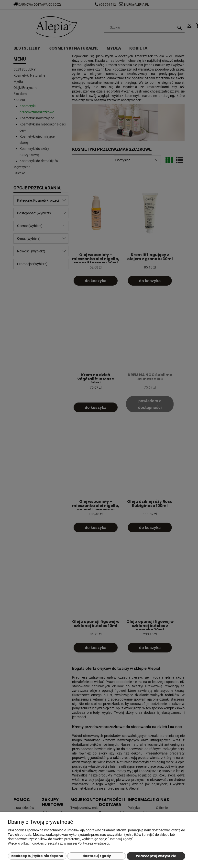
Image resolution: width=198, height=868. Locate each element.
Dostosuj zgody (97, 856)
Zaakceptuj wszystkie (156, 856)
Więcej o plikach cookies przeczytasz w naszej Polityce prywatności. (59, 843)
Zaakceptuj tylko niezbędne (37, 856)
